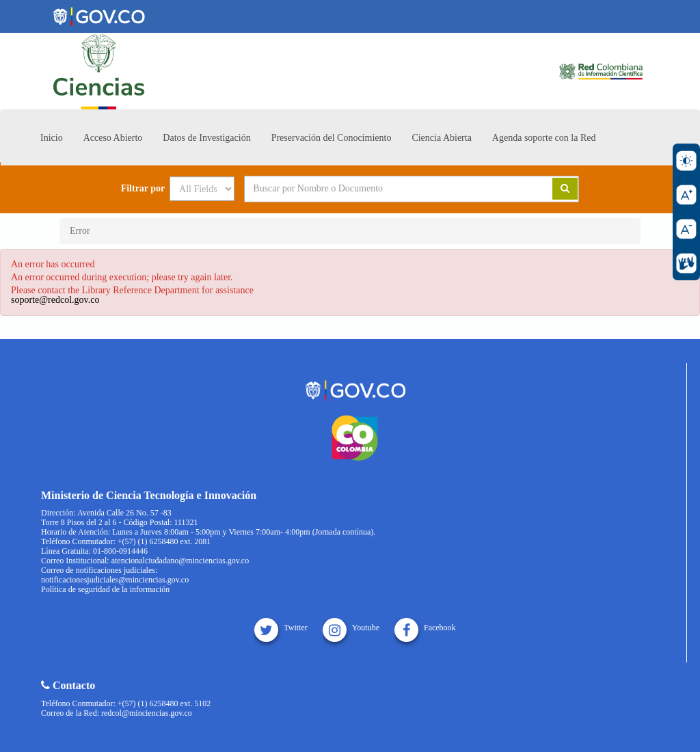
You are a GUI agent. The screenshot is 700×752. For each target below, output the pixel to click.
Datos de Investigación (206, 138)
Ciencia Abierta (441, 138)
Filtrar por (143, 189)
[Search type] (202, 189)
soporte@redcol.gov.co (55, 300)
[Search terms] (381, 189)
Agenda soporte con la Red (544, 138)
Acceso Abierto (113, 138)
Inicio (52, 138)
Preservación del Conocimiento (332, 138)
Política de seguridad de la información (105, 589)
